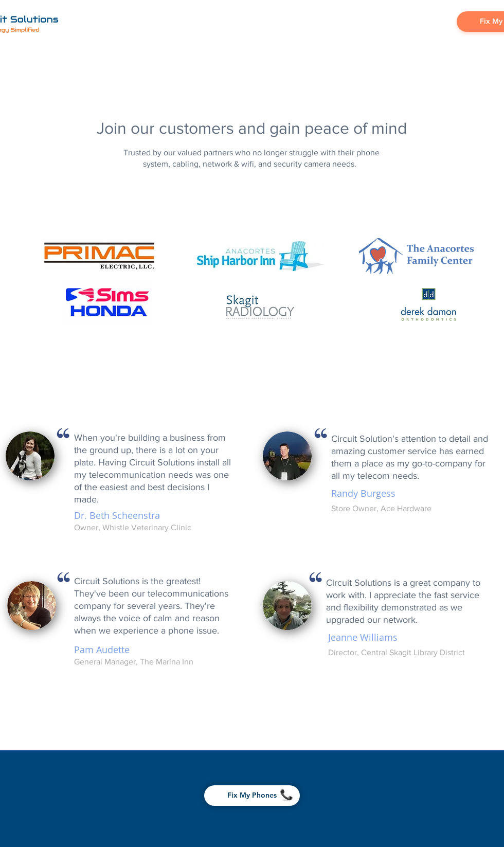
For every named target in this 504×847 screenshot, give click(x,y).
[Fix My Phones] (252, 796)
